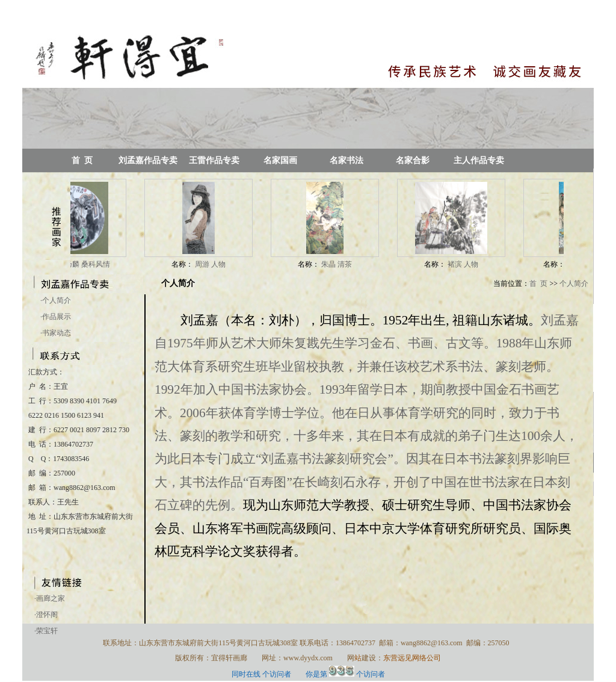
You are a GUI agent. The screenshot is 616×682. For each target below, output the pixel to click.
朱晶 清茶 (340, 264)
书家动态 (56, 333)
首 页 (82, 160)
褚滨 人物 (467, 264)
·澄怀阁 (46, 615)
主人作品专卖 (479, 160)
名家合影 (413, 160)
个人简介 (56, 300)
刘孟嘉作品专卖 (148, 160)
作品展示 (56, 317)
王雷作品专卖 (214, 160)
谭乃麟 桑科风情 (88, 264)
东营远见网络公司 (412, 658)
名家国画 (280, 160)
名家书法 (346, 160)
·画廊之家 (50, 598)
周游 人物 (214, 264)
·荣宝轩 (46, 631)
